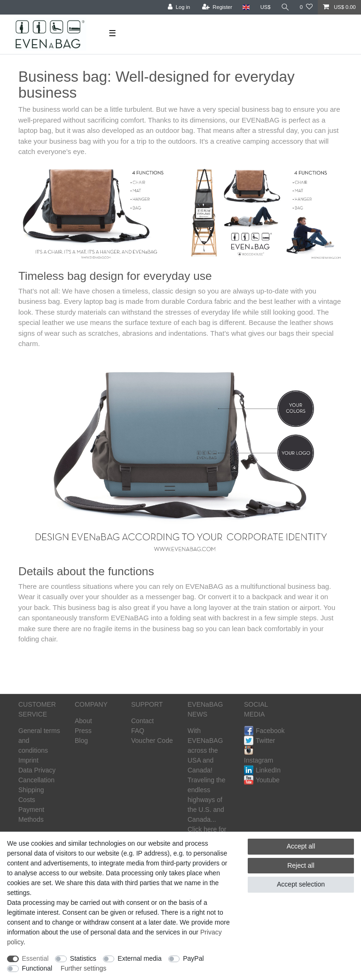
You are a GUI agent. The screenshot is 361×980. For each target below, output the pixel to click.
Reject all (301, 865)
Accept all (301, 846)
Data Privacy (37, 770)
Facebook (264, 731)
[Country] (246, 7)
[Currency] (266, 7)
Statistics (83, 958)
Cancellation (36, 780)
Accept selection (301, 884)
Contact (142, 721)
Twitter (259, 741)
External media (139, 958)
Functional (37, 968)
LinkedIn (262, 770)
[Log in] (179, 7)
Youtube (262, 780)
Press (83, 731)
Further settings (83, 968)
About (83, 721)
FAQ (138, 731)
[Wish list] (306, 7)
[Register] (217, 7)
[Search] (285, 7)
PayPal (193, 958)
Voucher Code (152, 741)
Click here (202, 829)
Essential (35, 958)
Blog (81, 741)
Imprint (28, 760)
